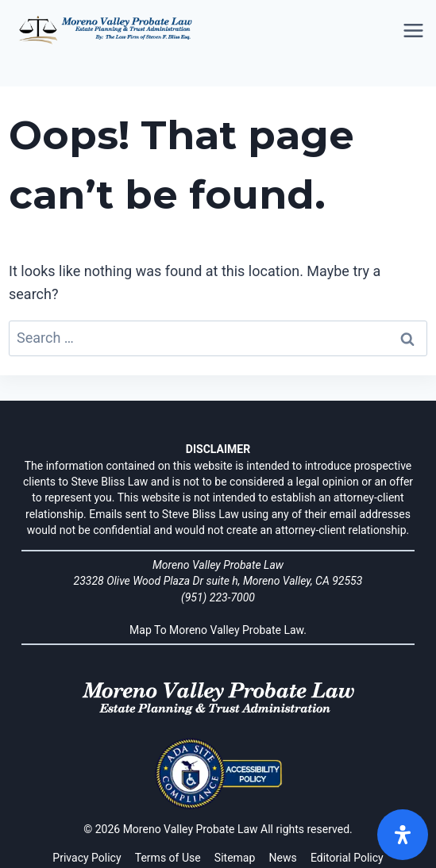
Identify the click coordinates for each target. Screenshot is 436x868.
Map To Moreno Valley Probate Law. (218, 630)
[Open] (403, 835)
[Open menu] (415, 31)
